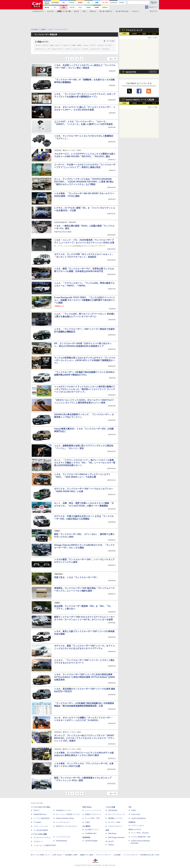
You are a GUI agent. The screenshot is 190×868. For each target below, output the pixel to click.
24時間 (134, 34)
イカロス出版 (110, 807)
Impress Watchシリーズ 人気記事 (140, 100)
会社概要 (117, 855)
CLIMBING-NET (91, 834)
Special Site (131, 72)
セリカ (86, 45)
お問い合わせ (57, 855)
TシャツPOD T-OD (92, 818)
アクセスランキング (134, 30)
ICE (130, 807)
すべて (38, 45)
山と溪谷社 (86, 826)
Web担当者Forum (40, 814)
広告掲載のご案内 (71, 855)
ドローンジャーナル (41, 826)
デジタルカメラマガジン (42, 837)
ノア (48, 49)
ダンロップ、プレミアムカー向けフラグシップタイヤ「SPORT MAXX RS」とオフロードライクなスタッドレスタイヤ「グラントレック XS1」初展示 (84, 738)
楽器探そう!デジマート (93, 814)
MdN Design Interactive (116, 837)
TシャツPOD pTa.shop (140, 833)
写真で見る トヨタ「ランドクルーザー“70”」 (76, 577)
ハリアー (67, 49)
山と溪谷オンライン (92, 830)
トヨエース (66, 45)
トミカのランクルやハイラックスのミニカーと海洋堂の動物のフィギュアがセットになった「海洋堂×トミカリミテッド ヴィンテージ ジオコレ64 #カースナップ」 (85, 389)
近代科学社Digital (91, 841)
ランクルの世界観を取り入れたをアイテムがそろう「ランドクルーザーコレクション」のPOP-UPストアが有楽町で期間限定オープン (85, 360)
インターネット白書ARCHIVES (45, 845)
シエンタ (100, 45)
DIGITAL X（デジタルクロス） (67, 826)
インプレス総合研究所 (42, 818)
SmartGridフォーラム (64, 810)
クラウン (45, 45)
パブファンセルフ (138, 826)
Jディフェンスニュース (117, 814)
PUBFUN (132, 822)
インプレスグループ (130, 855)
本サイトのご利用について (40, 855)
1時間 (124, 34)
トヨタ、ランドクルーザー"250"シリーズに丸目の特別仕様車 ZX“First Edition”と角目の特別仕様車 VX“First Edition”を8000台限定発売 (84, 677)
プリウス (85, 49)
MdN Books (112, 834)
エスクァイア (95, 49)
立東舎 (87, 822)
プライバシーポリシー (104, 855)
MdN (107, 830)
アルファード (40, 49)
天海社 (134, 810)
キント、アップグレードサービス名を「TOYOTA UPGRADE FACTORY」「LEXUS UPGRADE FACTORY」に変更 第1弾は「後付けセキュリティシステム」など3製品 (84, 182)
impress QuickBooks (138, 818)
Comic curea (136, 814)
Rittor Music (87, 807)
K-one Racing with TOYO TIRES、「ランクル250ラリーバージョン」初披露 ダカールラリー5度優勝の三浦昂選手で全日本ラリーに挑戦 (85, 300)
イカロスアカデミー (115, 826)
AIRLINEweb (113, 810)
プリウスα (105, 49)
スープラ (108, 45)
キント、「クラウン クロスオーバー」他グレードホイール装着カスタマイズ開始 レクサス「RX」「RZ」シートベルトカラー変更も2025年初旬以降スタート (85, 463)
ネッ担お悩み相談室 (41, 830)
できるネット (38, 841)
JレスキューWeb (114, 822)
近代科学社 (86, 837)
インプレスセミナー (63, 822)
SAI (52, 45)
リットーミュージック (93, 810)
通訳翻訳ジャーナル (115, 818)
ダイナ (57, 45)
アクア (92, 45)
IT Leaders (37, 822)
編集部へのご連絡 (87, 855)
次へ (114, 59)
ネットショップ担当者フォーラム (68, 814)
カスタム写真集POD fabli (141, 837)
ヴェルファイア (57, 49)
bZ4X (79, 45)
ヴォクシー (76, 49)
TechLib (111, 845)
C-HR (73, 45)
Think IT (36, 810)
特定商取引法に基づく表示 (150, 855)
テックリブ (110, 841)
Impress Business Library (65, 818)
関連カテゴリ (43, 42)
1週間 (144, 34)
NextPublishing (61, 841)
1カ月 (154, 34)
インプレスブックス (63, 837)
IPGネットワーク (135, 830)
